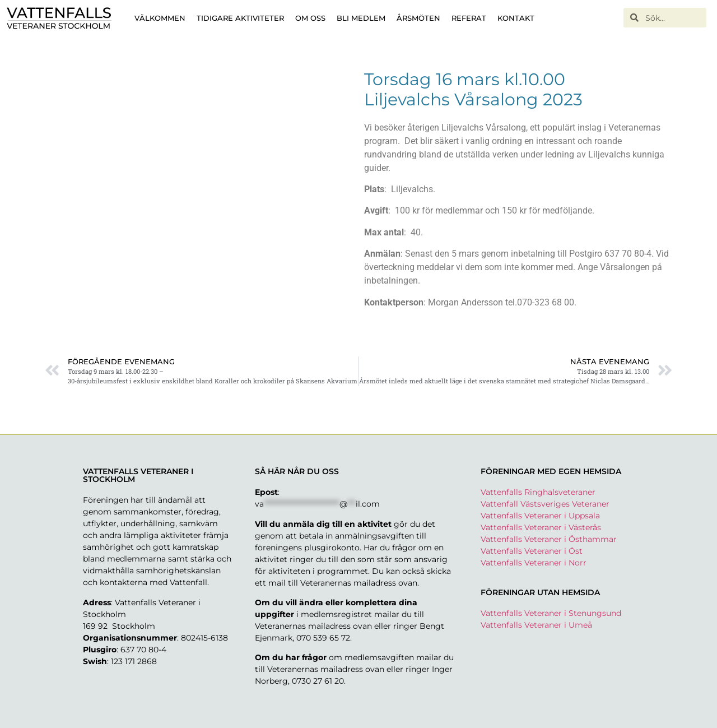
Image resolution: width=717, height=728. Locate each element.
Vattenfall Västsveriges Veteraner (545, 504)
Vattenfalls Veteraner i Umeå (536, 625)
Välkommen (160, 18)
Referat (469, 18)
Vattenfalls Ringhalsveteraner (538, 492)
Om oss (310, 18)
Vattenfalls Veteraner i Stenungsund (551, 613)
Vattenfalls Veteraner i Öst (532, 551)
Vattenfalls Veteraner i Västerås (541, 527)
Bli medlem (361, 18)
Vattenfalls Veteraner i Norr (534, 563)
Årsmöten (418, 18)
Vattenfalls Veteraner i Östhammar (549, 539)
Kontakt (516, 18)
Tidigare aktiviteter (240, 18)
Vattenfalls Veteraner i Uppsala (540, 516)
